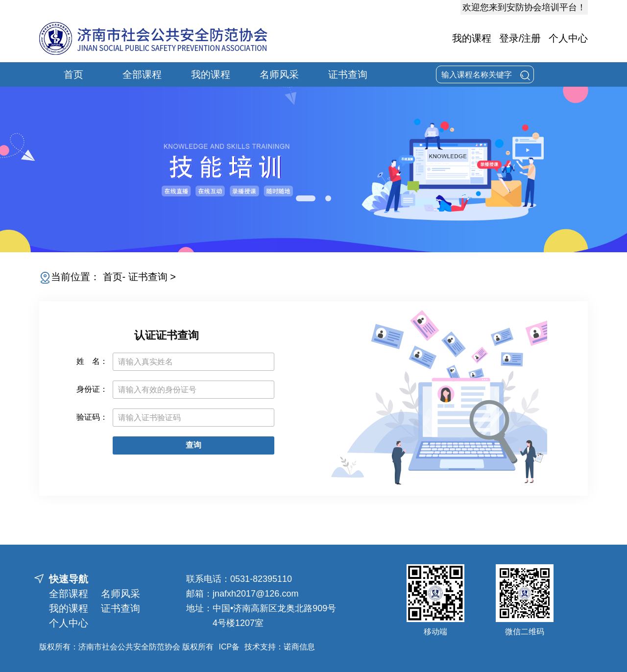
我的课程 (472, 38)
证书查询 (348, 74)
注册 (531, 38)
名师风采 (279, 74)
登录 (509, 38)
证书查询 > (152, 277)
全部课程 (142, 74)
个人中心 (568, 38)
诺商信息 (299, 647)
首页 (73, 74)
